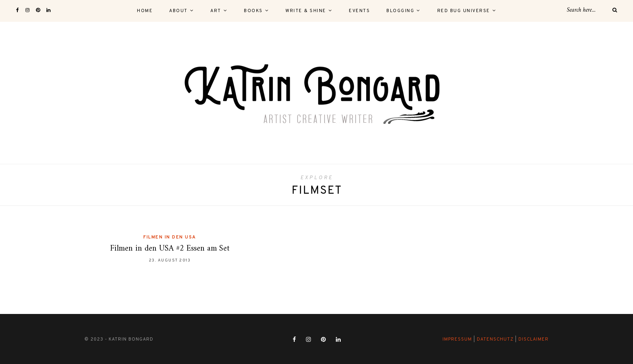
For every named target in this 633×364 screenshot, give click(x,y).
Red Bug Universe (464, 11)
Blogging (400, 11)
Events (359, 11)
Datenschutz (495, 339)
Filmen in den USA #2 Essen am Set (170, 249)
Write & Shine (306, 11)
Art (216, 11)
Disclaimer (533, 339)
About (178, 11)
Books (253, 11)
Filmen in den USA (170, 237)
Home (145, 11)
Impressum (457, 339)
